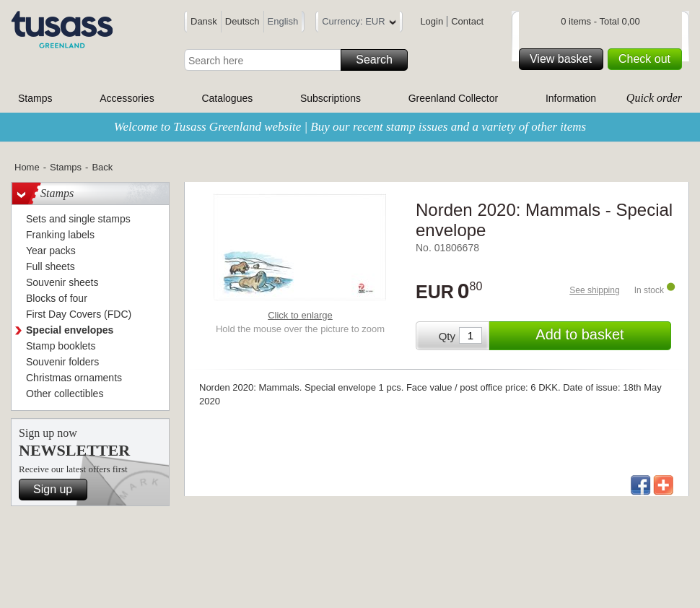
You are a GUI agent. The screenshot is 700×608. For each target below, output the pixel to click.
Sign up (58, 490)
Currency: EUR (359, 23)
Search (380, 60)
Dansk (204, 21)
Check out (648, 59)
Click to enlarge (300, 315)
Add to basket (601, 336)
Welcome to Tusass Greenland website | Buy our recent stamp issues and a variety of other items (350, 127)
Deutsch (242, 21)
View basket (564, 59)
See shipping (594, 290)
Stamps (35, 98)
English (283, 21)
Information (571, 98)
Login (432, 21)
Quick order (654, 98)
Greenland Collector (454, 98)
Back (102, 167)
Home (27, 167)
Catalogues (227, 98)
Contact (467, 21)
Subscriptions (331, 98)
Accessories (127, 98)
